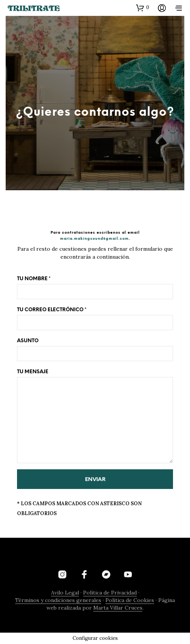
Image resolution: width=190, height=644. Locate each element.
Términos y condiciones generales (58, 601)
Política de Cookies (130, 601)
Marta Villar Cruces (118, 608)
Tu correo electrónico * (95, 319)
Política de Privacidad (110, 593)
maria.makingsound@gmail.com (94, 239)
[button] (143, 8)
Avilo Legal (65, 593)
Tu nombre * (95, 288)
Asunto (95, 350)
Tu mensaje (95, 416)
